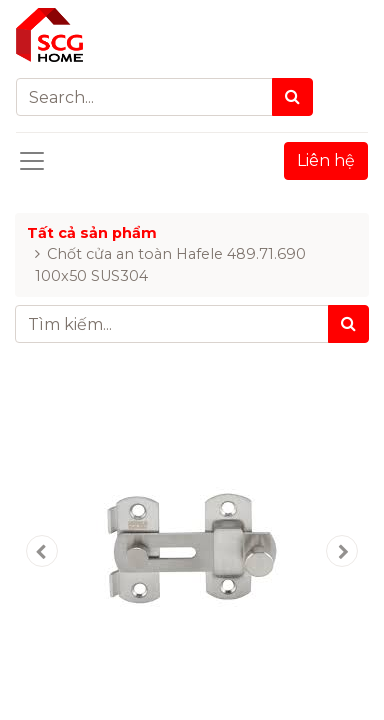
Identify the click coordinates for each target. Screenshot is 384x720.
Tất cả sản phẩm (92, 233)
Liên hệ (326, 160)
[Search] (292, 97)
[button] (41, 551)
